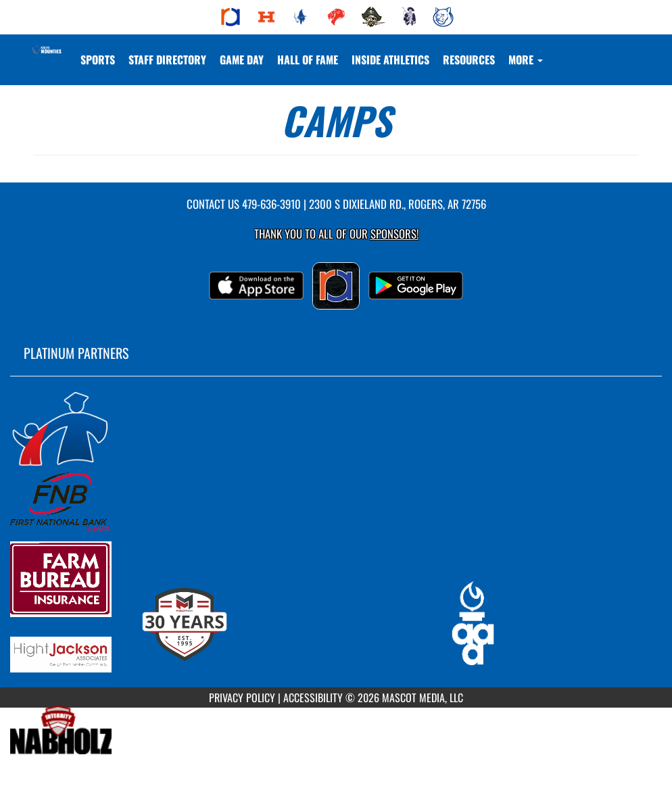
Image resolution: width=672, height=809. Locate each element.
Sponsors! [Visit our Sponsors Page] (394, 234)
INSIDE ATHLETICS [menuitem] (390, 59)
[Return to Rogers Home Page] (46, 51)
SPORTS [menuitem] (98, 59)
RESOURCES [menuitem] (469, 59)
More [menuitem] (526, 59)
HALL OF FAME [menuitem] (308, 59)
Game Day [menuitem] (242, 59)
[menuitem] (231, 17)
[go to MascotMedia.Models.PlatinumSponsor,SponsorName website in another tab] (336, 428)
